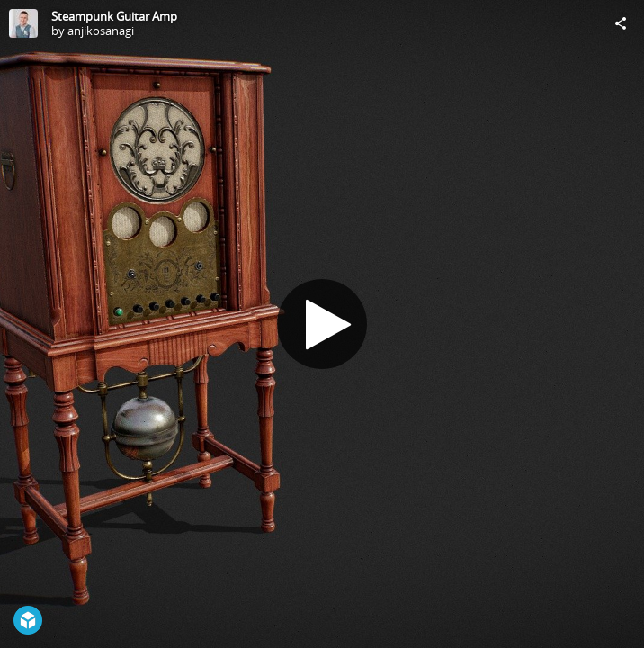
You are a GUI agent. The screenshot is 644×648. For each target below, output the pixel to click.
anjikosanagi (101, 31)
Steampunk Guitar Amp (114, 16)
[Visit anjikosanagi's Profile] (23, 23)
